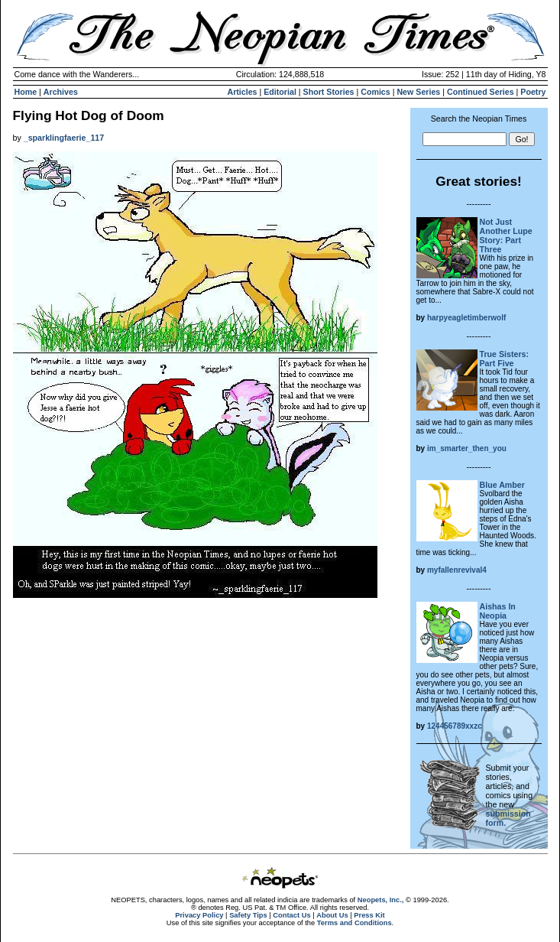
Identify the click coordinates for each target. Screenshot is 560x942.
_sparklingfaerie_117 (64, 138)
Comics (375, 92)
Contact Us (291, 915)
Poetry (533, 92)
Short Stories (329, 92)
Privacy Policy (199, 915)
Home (26, 92)
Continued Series (481, 92)
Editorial (280, 92)
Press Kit (369, 915)
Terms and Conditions (354, 923)
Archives (61, 92)
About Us (332, 915)
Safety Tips (248, 915)
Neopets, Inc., (381, 900)
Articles (242, 92)
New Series (418, 92)
